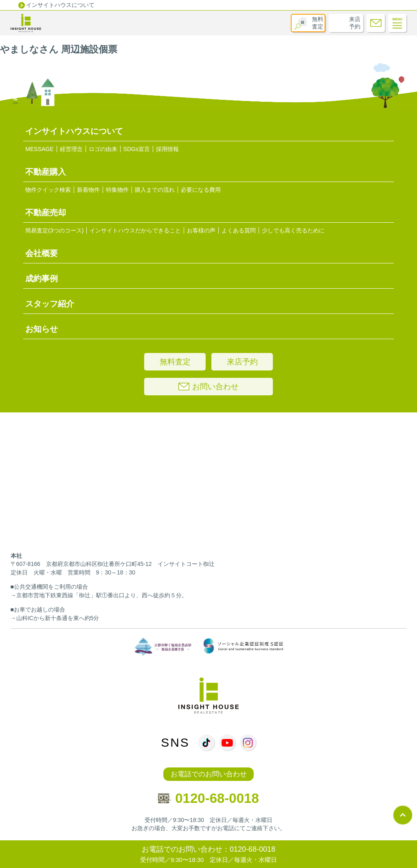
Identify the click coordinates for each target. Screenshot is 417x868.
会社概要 (42, 253)
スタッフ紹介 (50, 304)
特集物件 (117, 190)
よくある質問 (239, 230)
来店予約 (355, 23)
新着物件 (88, 190)
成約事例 (42, 278)
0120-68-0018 (208, 798)
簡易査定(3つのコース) (54, 230)
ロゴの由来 (103, 149)
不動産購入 (46, 172)
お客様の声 (201, 230)
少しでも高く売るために (293, 230)
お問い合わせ (208, 387)
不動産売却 (46, 213)
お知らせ (42, 329)
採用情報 (167, 149)
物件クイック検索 (48, 190)
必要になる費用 (201, 190)
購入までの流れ (155, 190)
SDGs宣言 (137, 149)
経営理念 (71, 149)
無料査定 (318, 23)
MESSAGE (39, 149)
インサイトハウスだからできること (135, 230)
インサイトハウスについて (60, 5)
